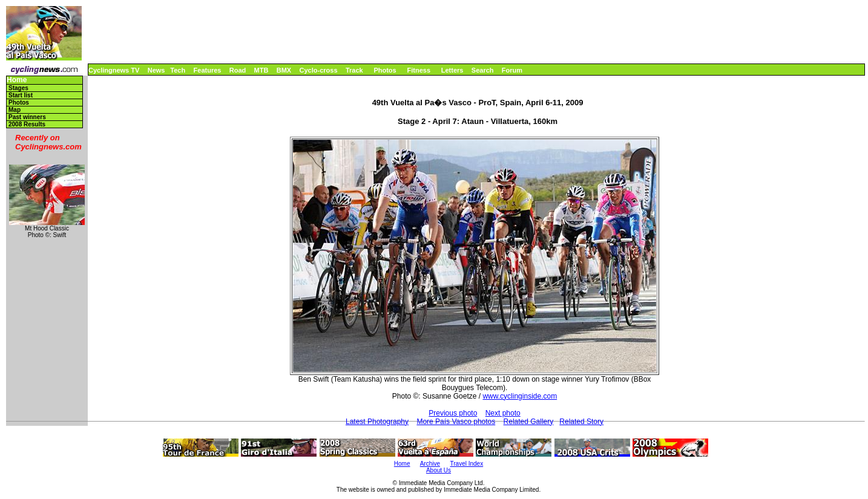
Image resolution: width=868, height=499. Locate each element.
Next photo (503, 413)
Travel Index (467, 464)
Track (354, 70)
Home (17, 80)
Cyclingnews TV (114, 70)
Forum (512, 70)
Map (15, 110)
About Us (439, 470)
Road (238, 70)
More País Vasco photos (456, 422)
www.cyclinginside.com (520, 396)
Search (483, 70)
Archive (430, 464)
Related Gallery (529, 422)
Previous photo (453, 413)
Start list (21, 95)
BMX (284, 70)
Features (208, 70)
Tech (178, 70)
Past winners (27, 117)
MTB (261, 70)
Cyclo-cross (319, 70)
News (156, 70)
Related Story (581, 422)
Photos (385, 70)
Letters (452, 70)
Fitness (419, 70)
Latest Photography (377, 422)
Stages (18, 88)
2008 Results (27, 124)
